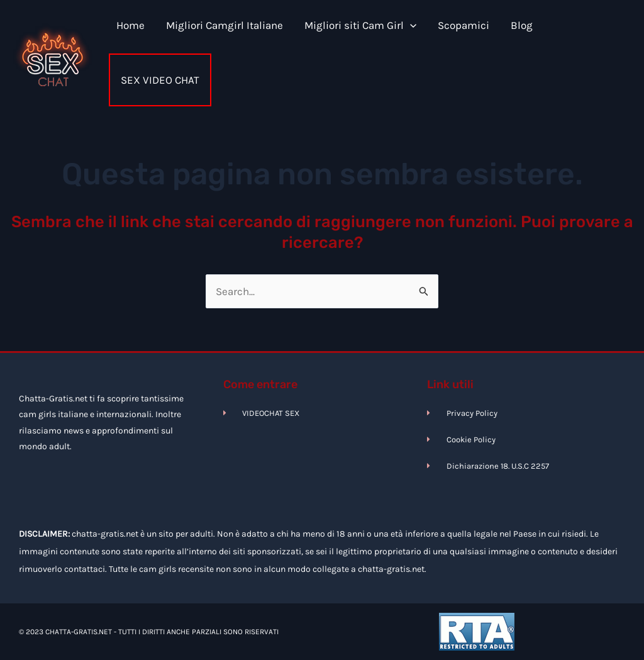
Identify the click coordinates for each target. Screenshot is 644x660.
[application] (410, 25)
